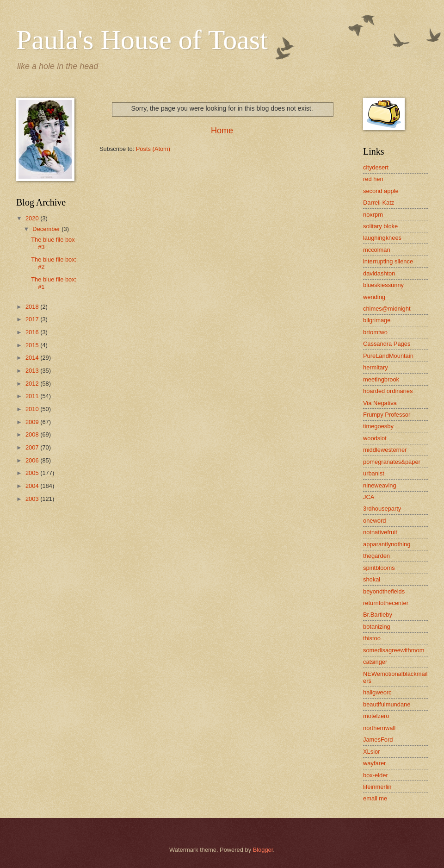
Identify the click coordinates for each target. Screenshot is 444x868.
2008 (33, 434)
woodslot (375, 438)
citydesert (376, 167)
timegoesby (378, 426)
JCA (369, 497)
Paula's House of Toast (142, 40)
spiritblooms (379, 568)
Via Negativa (380, 403)
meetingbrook (381, 379)
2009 (33, 422)
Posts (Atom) (153, 149)
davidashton (379, 273)
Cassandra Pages (387, 344)
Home (222, 131)
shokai (372, 579)
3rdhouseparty (382, 509)
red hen (373, 179)
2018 (33, 307)
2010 (33, 409)
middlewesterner (385, 450)
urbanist (374, 473)
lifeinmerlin (377, 787)
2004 (33, 486)
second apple (381, 191)
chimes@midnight (387, 309)
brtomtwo (375, 332)
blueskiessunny (383, 285)
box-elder (376, 775)
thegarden (376, 556)
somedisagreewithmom (394, 650)
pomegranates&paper (392, 462)
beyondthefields (384, 591)
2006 (33, 460)
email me (375, 798)
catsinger (375, 662)
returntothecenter (386, 603)
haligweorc (377, 692)
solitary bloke (380, 226)
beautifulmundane (387, 704)
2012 (33, 384)
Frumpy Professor (387, 415)
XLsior (372, 752)
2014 (33, 358)
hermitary (376, 367)
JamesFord (378, 740)
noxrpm (373, 215)
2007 (33, 447)
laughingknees (382, 238)
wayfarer (374, 763)
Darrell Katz (379, 203)
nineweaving (380, 485)
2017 (33, 319)
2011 (33, 396)
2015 (33, 345)
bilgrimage (377, 320)
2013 (33, 371)
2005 (33, 473)
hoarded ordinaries (388, 391)
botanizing (377, 627)
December (47, 229)
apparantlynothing (387, 544)
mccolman (377, 250)
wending (374, 297)
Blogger (263, 850)
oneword (374, 521)
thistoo (372, 638)
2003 (33, 499)
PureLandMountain (388, 356)
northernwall (379, 728)
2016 (33, 332)
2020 (33, 218)
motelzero (376, 716)
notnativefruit (380, 532)
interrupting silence (388, 261)
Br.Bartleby (378, 615)
